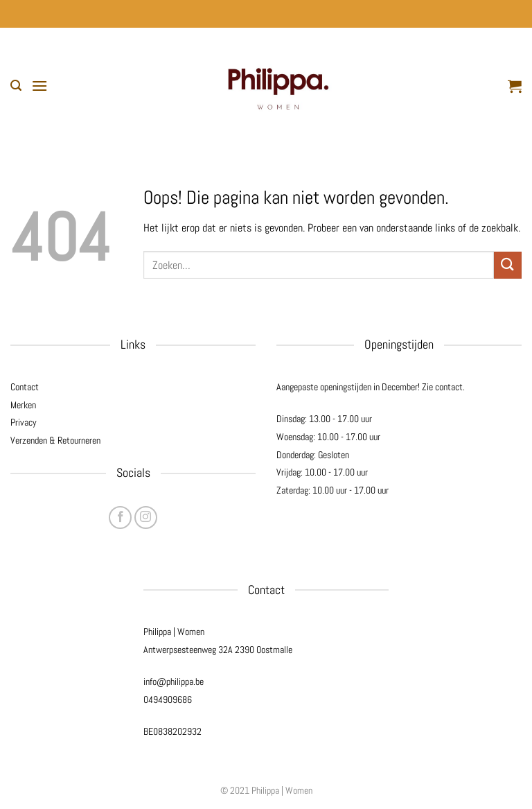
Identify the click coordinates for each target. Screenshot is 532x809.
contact (449, 387)
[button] (16, 86)
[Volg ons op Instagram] (146, 517)
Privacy (24, 422)
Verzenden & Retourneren (55, 440)
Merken (23, 405)
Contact (25, 387)
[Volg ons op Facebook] (120, 517)
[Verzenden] (508, 265)
